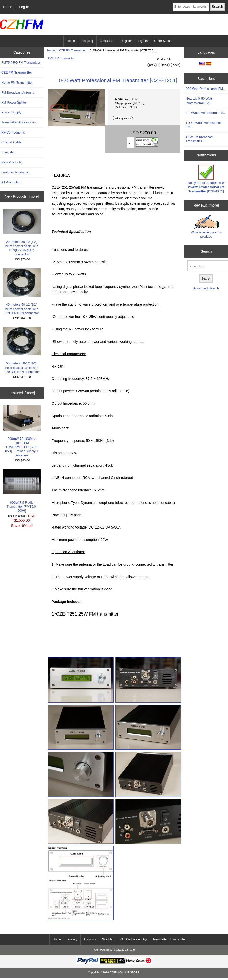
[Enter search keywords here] (191, 7)
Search (206, 251)
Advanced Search (206, 288)
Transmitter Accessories (19, 122)
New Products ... (13, 162)
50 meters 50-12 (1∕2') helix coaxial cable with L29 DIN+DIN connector (22, 350)
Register (126, 41)
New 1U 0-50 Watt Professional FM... (199, 101)
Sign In (143, 41)
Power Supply (11, 112)
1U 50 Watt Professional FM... (203, 125)
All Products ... (12, 182)
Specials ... (9, 152)
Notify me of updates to (206, 179)
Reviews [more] (206, 205)
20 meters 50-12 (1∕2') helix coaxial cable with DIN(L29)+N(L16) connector (22, 232)
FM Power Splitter (14, 102)
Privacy (72, 939)
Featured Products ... (16, 172)
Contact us (107, 41)
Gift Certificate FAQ (134, 939)
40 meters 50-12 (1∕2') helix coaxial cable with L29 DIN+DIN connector (22, 292)
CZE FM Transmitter (72, 50)
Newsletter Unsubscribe (169, 939)
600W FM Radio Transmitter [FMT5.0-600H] (22, 491)
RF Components (13, 132)
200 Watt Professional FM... (206, 89)
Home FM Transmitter (17, 83)
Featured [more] (22, 393)
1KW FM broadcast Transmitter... (200, 139)
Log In (24, 7)
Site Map (108, 939)
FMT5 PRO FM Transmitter (21, 62)
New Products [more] (22, 196)
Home (8, 7)
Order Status (163, 41)
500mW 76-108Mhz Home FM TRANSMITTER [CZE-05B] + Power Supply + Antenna (22, 431)
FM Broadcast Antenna (18, 92)
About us (90, 939)
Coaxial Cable (11, 142)
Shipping (87, 41)
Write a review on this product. (206, 227)
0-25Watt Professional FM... (206, 113)
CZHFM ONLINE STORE (124, 972)
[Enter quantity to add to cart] (130, 142)
